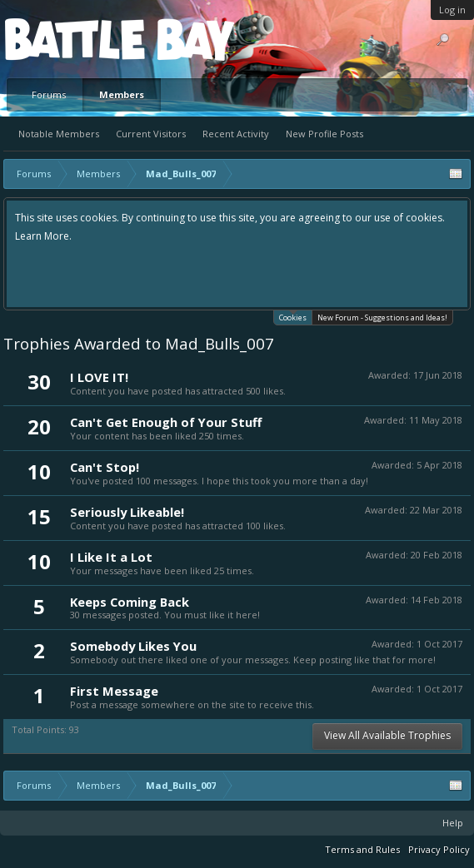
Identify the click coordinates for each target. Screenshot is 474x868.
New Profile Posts (324, 134)
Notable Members (59, 134)
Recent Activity (236, 134)
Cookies (293, 317)
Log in (452, 10)
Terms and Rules (362, 849)
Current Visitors (151, 134)
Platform (66, 39)
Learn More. (43, 236)
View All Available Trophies (387, 735)
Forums (49, 94)
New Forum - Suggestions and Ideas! (382, 317)
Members (122, 94)
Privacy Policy (439, 849)
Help (453, 823)
